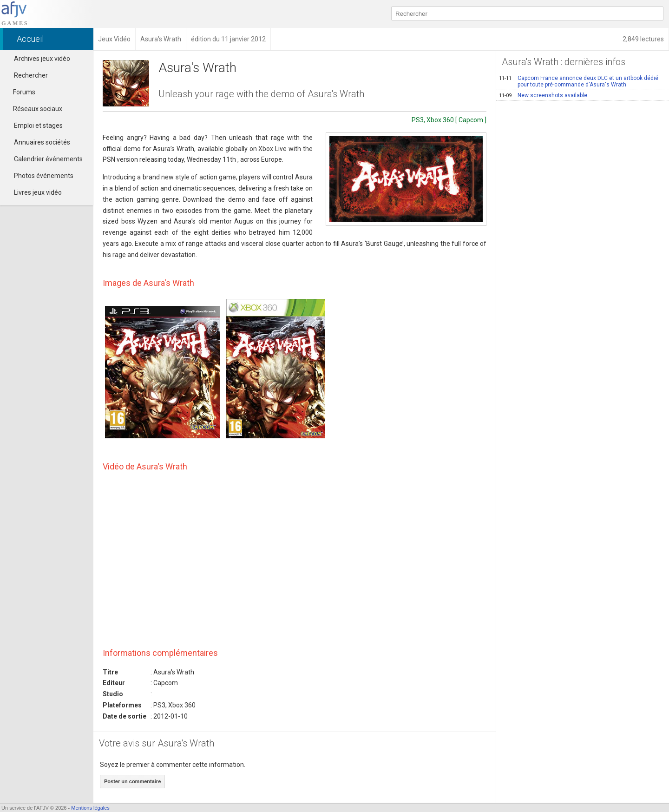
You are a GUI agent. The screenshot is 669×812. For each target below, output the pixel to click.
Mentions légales (90, 808)
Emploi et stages (38, 125)
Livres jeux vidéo (38, 192)
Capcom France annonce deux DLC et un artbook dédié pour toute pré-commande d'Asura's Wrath (579, 81)
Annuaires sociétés (42, 142)
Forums (20, 92)
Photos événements (44, 176)
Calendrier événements (48, 159)
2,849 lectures (643, 39)
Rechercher (31, 75)
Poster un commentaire (132, 781)
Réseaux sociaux (33, 109)
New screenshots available (543, 95)
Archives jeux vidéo (42, 59)
